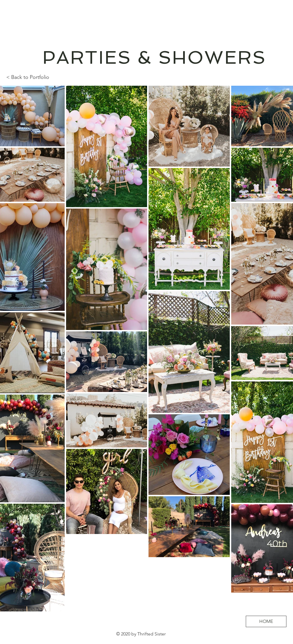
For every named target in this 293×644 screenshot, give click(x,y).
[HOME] (266, 621)
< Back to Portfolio (28, 77)
